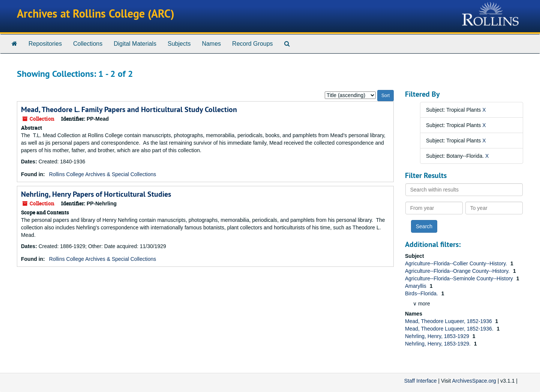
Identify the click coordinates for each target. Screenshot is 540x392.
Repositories (45, 44)
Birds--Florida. (422, 293)
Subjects (179, 44)
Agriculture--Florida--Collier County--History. (457, 263)
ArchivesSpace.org (474, 381)
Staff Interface (421, 381)
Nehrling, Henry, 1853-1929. (439, 344)
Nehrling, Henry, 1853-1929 (438, 336)
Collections (88, 44)
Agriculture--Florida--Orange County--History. (458, 271)
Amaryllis (416, 286)
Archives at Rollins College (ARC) (96, 14)
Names (211, 44)
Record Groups (253, 44)
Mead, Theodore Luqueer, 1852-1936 (449, 321)
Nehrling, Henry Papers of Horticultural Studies (96, 194)
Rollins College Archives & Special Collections (103, 174)
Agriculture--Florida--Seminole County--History (460, 278)
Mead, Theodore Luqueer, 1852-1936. (450, 329)
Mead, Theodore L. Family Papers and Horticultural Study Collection (129, 109)
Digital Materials (135, 44)
